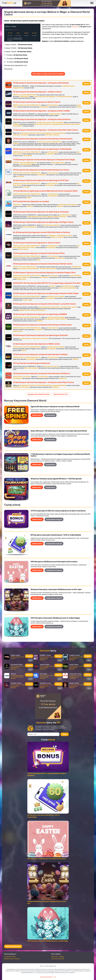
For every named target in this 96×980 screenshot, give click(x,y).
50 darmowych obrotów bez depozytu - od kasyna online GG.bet (41, 83)
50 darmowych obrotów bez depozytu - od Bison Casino (37, 92)
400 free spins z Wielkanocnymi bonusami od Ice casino (54, 562)
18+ (55, 977)
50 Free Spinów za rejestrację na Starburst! (32, 363)
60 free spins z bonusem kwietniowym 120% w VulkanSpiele (56, 535)
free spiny (75, 27)
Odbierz (86, 84)
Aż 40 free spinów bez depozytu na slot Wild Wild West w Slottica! (42, 232)
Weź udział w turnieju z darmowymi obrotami (48, 74)
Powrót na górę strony (13, 946)
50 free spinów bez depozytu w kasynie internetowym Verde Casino (42, 325)
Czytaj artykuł (50, 415)
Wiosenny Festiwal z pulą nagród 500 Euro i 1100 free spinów (56, 479)
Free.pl (9, 3)
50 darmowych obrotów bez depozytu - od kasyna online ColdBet (41, 111)
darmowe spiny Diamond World (39, 394)
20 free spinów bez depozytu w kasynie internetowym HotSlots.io (42, 373)
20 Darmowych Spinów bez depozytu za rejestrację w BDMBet (40, 314)
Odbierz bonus (37, 519)
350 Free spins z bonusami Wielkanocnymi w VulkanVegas (55, 618)
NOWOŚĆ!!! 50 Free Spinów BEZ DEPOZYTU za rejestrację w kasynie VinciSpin (47, 283)
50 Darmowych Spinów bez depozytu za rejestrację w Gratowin (40, 335)
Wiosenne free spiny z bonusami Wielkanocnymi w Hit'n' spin (56, 589)
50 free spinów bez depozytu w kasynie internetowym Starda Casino (43, 264)
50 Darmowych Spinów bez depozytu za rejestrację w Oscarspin (41, 212)
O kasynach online (10, 957)
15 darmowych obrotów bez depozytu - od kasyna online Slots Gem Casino (45, 130)
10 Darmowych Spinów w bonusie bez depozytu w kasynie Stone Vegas (44, 160)
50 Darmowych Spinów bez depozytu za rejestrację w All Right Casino (43, 222)
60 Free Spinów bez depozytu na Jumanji (31, 201)
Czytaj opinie (54, 519)
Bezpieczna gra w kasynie (12, 959)
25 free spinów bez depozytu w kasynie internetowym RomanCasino (43, 139)
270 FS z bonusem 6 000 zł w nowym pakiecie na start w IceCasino (58, 511)
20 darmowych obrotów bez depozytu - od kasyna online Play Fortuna (43, 382)
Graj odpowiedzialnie (46, 977)
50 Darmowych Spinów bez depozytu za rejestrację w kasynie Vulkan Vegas (46, 293)
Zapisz (65, 734)
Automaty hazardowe (58, 959)
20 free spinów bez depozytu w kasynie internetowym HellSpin (40, 354)
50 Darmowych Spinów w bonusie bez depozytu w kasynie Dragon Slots (44, 273)
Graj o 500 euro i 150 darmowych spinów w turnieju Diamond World (59, 431)
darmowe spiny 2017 (61, 394)
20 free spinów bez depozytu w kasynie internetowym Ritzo (39, 253)
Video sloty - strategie (58, 957)
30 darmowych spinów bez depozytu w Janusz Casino (37, 243)
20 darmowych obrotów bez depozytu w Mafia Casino (37, 344)
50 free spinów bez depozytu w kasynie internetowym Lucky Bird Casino (45, 304)
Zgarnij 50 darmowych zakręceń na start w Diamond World (55, 407)
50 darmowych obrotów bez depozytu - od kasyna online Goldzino (42, 119)
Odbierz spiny (37, 415)
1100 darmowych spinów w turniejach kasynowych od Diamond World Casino (60, 455)
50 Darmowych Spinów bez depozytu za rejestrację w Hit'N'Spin (41, 180)
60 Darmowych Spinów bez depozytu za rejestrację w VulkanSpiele (42, 149)
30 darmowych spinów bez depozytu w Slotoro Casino (37, 102)
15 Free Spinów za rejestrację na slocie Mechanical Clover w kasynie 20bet (45, 191)
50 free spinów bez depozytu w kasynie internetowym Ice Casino (41, 170)
